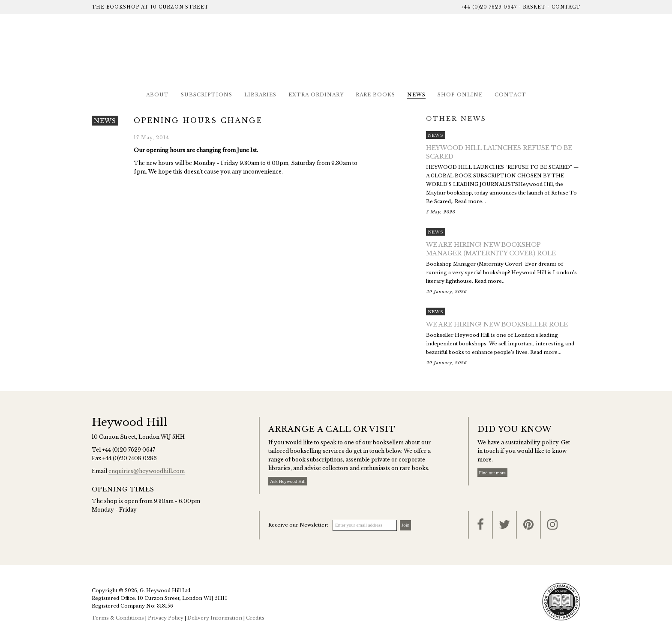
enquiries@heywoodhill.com (147, 471)
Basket (534, 7)
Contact (566, 7)
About (157, 95)
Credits (255, 618)
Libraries (260, 95)
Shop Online (460, 95)
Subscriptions (207, 95)
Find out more (492, 473)
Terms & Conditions (118, 618)
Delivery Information (215, 618)
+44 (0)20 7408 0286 (130, 458)
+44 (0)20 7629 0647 (489, 7)
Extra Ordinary (316, 95)
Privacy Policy (166, 618)
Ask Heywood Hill (288, 481)
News (416, 95)
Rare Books (375, 95)
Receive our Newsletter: (298, 525)
